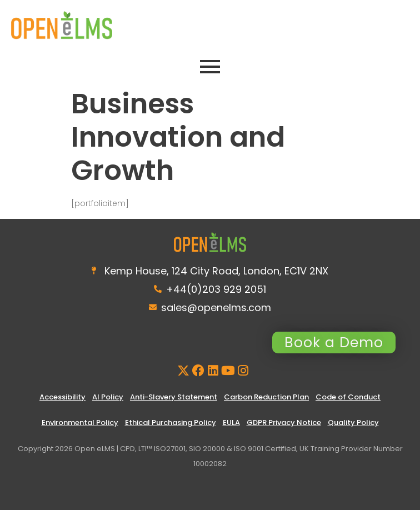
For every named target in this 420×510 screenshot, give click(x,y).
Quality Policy (353, 422)
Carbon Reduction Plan (266, 397)
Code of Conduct (348, 397)
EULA (231, 422)
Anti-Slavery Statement (174, 397)
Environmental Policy (80, 422)
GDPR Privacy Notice (284, 422)
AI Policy (108, 397)
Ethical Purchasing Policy (171, 422)
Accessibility (62, 397)
